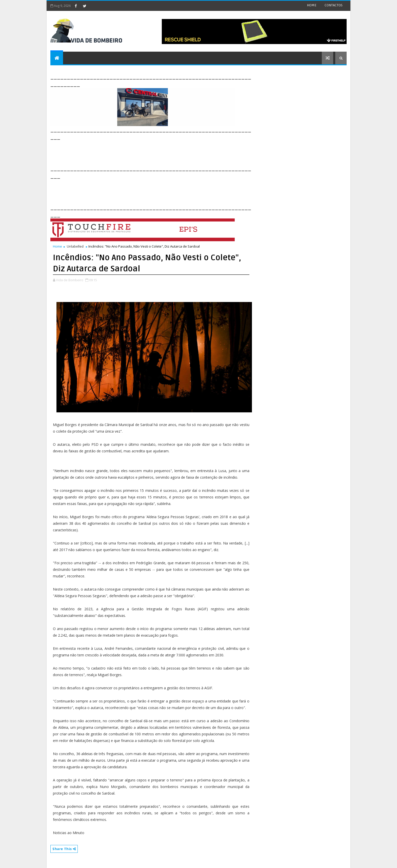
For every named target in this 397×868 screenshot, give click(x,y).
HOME (312, 5)
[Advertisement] (143, 152)
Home (57, 246)
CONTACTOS (334, 5)
